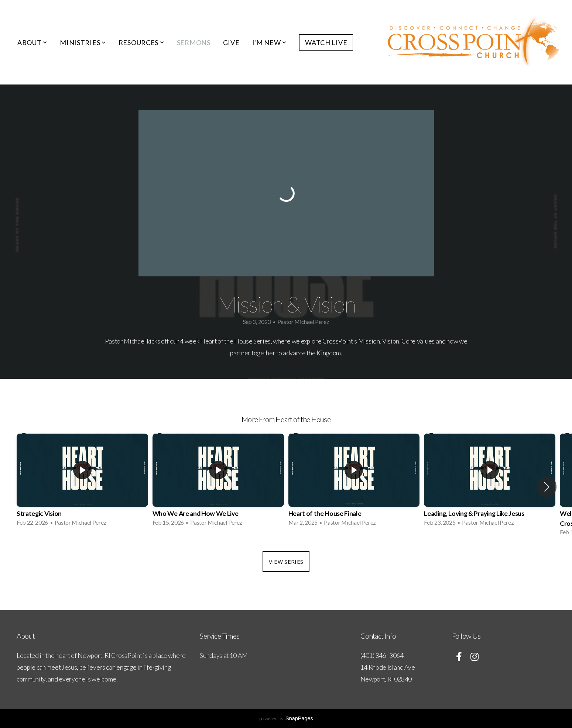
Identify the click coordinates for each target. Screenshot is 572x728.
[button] (547, 487)
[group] (82, 482)
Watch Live (326, 42)
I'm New (270, 42)
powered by (286, 718)
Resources (141, 42)
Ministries (83, 42)
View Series (286, 562)
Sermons (194, 42)
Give (231, 42)
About (32, 42)
